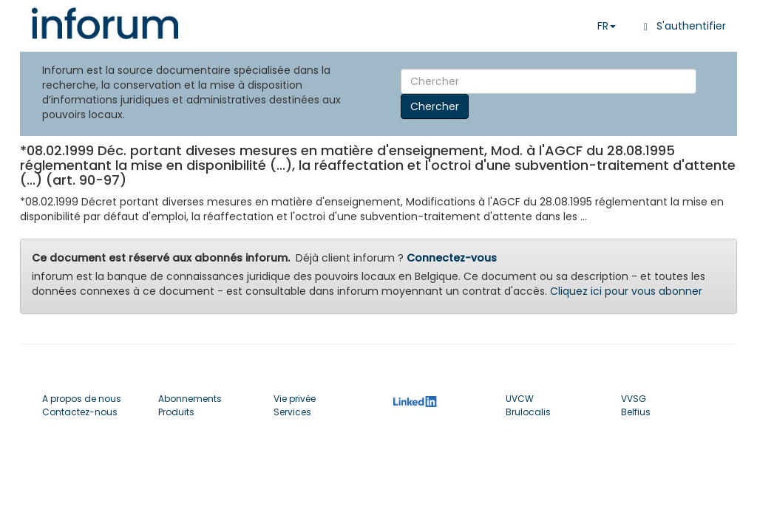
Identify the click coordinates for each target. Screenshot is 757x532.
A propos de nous (82, 399)
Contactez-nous (80, 412)
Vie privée (295, 399)
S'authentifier (682, 26)
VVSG (634, 399)
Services (292, 412)
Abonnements (190, 399)
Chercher (435, 106)
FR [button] (607, 26)
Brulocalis (528, 412)
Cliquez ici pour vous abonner (626, 291)
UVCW (520, 399)
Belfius (636, 412)
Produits (176, 412)
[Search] (549, 81)
